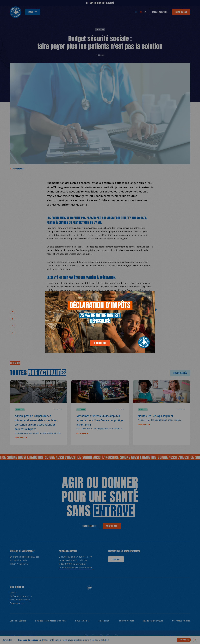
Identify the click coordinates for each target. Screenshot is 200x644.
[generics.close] (150, 295)
